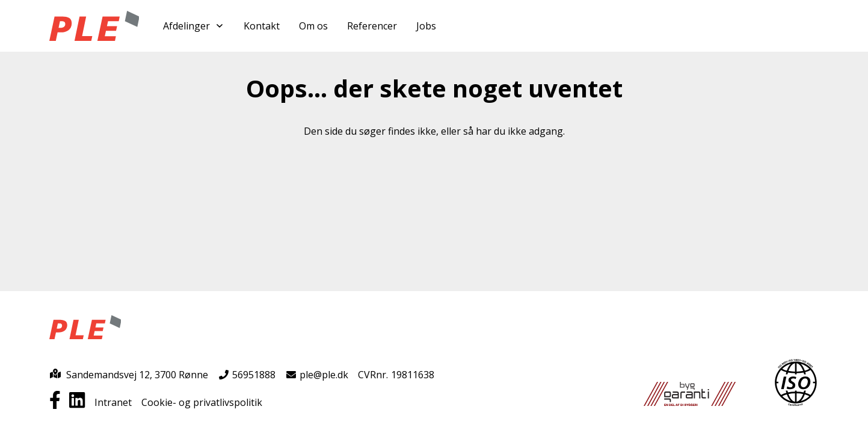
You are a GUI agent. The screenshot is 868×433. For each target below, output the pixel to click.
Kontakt (262, 26)
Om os (313, 26)
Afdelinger (194, 26)
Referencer (372, 26)
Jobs (426, 26)
